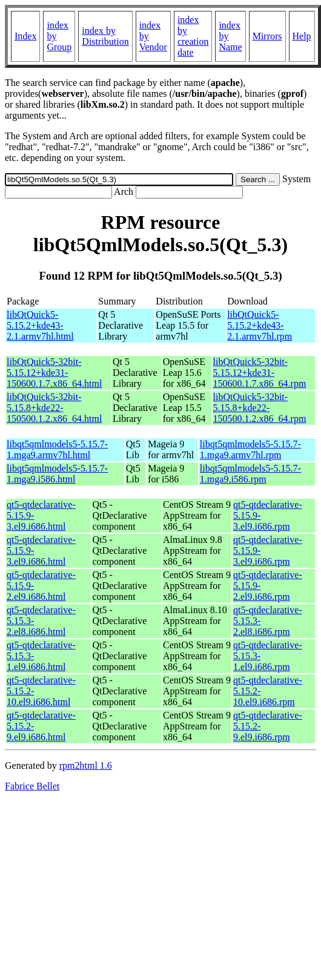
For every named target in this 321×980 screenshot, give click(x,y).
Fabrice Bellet (32, 786)
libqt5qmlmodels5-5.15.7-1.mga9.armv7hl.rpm (250, 449)
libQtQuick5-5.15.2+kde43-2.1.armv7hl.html (40, 325)
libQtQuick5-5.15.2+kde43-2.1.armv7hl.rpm (260, 325)
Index (25, 36)
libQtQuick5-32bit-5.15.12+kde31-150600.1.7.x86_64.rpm (260, 373)
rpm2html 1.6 (86, 765)
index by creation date (193, 36)
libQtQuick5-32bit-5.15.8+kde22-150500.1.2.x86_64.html (54, 408)
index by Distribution (105, 36)
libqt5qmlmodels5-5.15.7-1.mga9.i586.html (57, 474)
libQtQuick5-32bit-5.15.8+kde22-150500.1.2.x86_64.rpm (260, 408)
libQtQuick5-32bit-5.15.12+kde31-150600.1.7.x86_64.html (54, 373)
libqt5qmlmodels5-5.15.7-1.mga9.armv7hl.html (57, 449)
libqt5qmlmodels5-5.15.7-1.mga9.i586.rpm (250, 474)
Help (302, 36)
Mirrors (267, 36)
